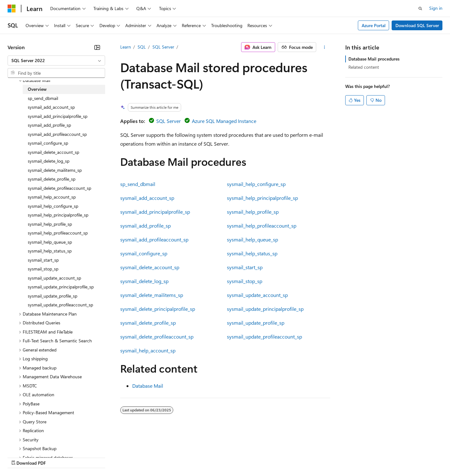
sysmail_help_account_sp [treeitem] (52, 197)
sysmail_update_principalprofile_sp (265, 309)
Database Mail (148, 386)
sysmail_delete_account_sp (150, 267)
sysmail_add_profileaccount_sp (154, 239)
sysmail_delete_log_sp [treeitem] (49, 161)
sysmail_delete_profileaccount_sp (157, 337)
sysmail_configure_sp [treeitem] (48, 143)
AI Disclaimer (20, 457)
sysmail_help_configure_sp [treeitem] (53, 206)
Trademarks (262, 457)
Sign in (436, 8)
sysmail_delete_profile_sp (148, 323)
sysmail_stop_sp (245, 281)
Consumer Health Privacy (181, 457)
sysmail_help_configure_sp (256, 184)
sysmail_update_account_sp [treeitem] (54, 278)
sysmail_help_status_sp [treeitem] (50, 251)
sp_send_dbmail (138, 184)
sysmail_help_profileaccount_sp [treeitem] (58, 233)
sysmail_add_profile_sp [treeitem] (49, 125)
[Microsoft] (12, 9)
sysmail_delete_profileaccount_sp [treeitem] (59, 188)
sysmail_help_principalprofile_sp (262, 198)
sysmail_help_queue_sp (252, 239)
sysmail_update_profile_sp (256, 323)
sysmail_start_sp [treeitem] (43, 260)
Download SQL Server (417, 25)
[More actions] (324, 47)
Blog (86, 457)
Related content (364, 67)
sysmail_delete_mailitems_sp (152, 295)
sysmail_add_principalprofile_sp (155, 212)
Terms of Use (231, 457)
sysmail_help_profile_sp (253, 212)
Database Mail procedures (374, 59)
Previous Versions (57, 457)
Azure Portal (374, 25)
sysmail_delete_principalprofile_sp (158, 309)
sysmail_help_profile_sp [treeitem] (50, 224)
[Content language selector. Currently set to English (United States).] (36, 442)
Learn (126, 47)
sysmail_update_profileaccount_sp (264, 337)
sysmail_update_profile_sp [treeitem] (53, 296)
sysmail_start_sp (245, 267)
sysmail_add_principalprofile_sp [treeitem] (58, 116)
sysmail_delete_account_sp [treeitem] (53, 152)
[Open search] (420, 9)
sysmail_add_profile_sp (145, 226)
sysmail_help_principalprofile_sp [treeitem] (58, 215)
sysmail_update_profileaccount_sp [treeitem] (60, 305)
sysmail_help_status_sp (252, 253)
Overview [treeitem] (37, 89)
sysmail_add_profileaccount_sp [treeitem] (57, 134)
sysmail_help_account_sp (148, 350)
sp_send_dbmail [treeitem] (43, 98)
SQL (142, 47)
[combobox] (56, 61)
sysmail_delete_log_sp (144, 281)
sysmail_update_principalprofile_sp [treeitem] (61, 287)
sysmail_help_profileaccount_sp (262, 226)
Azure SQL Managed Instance (224, 121)
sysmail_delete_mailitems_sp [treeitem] (55, 170)
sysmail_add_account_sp (147, 198)
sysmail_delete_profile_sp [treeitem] (52, 179)
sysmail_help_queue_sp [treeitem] (50, 242)
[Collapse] (97, 47)
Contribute (113, 457)
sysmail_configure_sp (144, 253)
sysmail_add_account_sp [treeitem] (51, 107)
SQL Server (163, 47)
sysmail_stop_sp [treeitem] (43, 269)
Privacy (138, 457)
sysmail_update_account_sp (257, 295)
